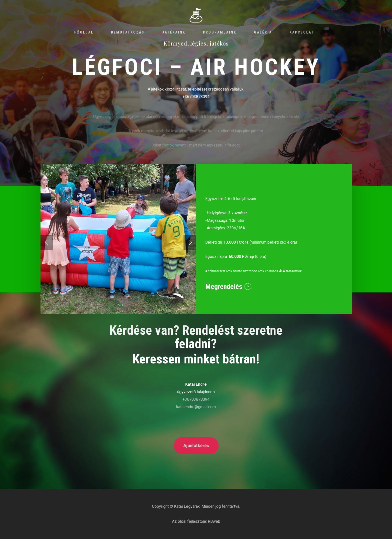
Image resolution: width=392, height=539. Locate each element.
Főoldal (84, 32)
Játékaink (174, 32)
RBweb (214, 521)
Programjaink (220, 32)
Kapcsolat (302, 32)
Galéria (263, 32)
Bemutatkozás (128, 32)
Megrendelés (224, 287)
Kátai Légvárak (187, 506)
